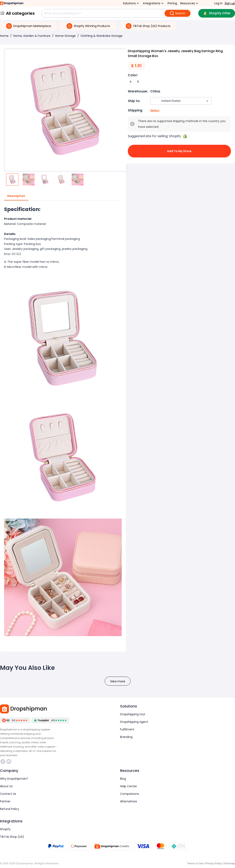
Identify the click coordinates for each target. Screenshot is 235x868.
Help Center (129, 786)
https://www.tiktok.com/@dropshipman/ (3, 761)
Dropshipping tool (133, 714)
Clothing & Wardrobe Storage (101, 36)
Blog (123, 779)
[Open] (207, 101)
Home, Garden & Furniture (32, 36)
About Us (6, 786)
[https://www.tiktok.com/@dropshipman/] (3, 761)
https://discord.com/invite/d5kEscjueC (9, 761)
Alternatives (129, 801)
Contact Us (8, 794)
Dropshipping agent (134, 722)
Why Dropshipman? (14, 779)
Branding (126, 737)
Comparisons (130, 794)
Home (4, 36)
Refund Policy (10, 809)
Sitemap (230, 863)
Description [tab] (16, 196)
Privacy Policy (214, 863)
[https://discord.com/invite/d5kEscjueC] (9, 761)
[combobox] (175, 101)
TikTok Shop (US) (12, 837)
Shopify (5, 829)
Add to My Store (179, 151)
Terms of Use (195, 863)
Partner (5, 801)
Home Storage (65, 36)
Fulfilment (127, 729)
